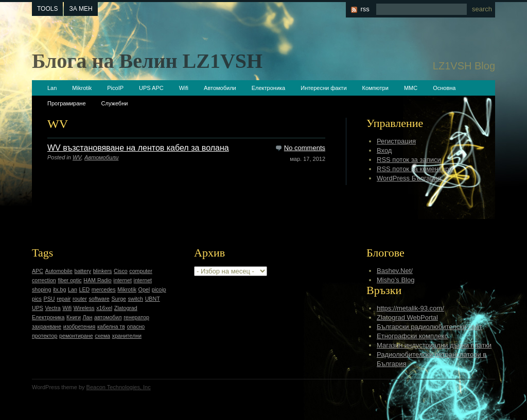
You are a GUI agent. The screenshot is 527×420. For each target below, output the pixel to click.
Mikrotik (82, 88)
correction (44, 280)
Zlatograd (126, 308)
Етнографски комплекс (412, 336)
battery (83, 271)
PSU (49, 299)
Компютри (375, 88)
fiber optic (69, 280)
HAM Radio (97, 280)
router (80, 299)
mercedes (104, 289)
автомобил (108, 317)
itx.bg (59, 289)
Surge (118, 299)
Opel (144, 289)
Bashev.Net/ (395, 271)
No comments (305, 148)
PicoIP (115, 88)
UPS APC (151, 88)
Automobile (59, 271)
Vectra (53, 308)
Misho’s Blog (396, 280)
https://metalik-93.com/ (410, 308)
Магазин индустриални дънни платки (434, 345)
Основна (444, 88)
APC (38, 271)
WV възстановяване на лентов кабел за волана (138, 148)
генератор (136, 317)
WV (77, 157)
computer (140, 271)
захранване (47, 326)
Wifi (184, 88)
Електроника (268, 88)
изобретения (80, 326)
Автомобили (220, 88)
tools (47, 9)
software (99, 299)
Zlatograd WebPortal (407, 317)
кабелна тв (111, 326)
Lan (52, 88)
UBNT (153, 299)
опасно (136, 326)
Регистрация (396, 141)
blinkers (103, 271)
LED (84, 289)
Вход (384, 150)
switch (135, 299)
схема (102, 336)
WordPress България (409, 178)
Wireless (84, 308)
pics (37, 299)
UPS (38, 308)
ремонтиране (76, 336)
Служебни (115, 103)
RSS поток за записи (409, 160)
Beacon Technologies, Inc (119, 387)
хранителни (127, 336)
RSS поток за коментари (415, 169)
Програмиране (67, 103)
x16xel (104, 308)
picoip (159, 289)
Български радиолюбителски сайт (429, 327)
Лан (88, 317)
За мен (81, 9)
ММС (411, 88)
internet (122, 280)
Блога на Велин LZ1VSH (147, 61)
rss (365, 9)
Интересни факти (323, 88)
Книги (74, 317)
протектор (45, 336)
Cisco (121, 271)
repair (64, 299)
